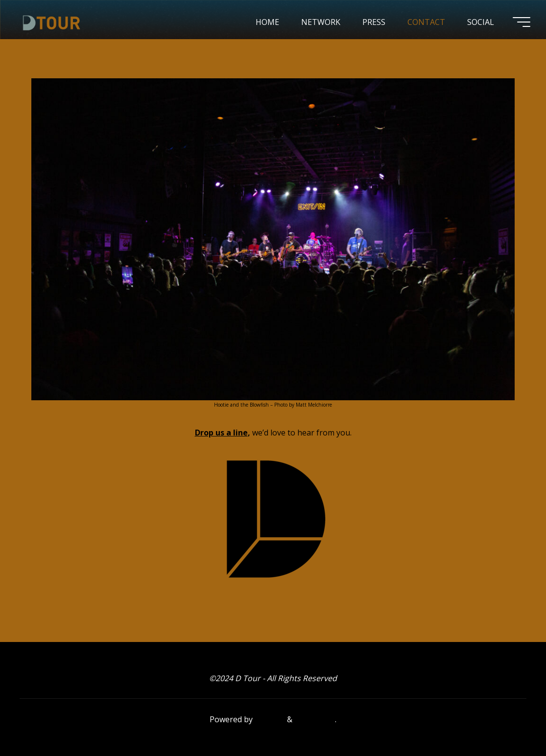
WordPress (315, 719)
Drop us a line (221, 433)
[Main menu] (522, 22)
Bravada (269, 719)
